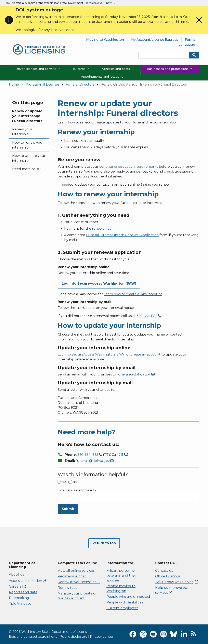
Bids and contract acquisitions (33, 637)
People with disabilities (125, 602)
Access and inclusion (28, 581)
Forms (190, 40)
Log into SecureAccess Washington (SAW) (92, 354)
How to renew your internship (28, 145)
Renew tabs (67, 588)
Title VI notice (20, 604)
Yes (64, 482)
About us (16, 574)
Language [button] (189, 45)
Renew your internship (22, 132)
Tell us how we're (177, 582)
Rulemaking (19, 598)
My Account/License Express (154, 40)
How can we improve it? (77, 490)
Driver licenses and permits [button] (38, 69)
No (75, 482)
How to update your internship (29, 158)
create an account (146, 354)
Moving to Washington (105, 40)
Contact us (164, 571)
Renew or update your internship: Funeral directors (27, 116)
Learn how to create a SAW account (133, 294)
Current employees (122, 608)
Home (14, 84)
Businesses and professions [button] (170, 69)
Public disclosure (73, 637)
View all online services (76, 571)
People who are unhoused (128, 597)
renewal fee (102, 228)
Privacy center (102, 637)
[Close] (199, 24)
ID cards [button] (81, 69)
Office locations (168, 576)
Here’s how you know (99, 3)
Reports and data (23, 592)
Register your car (72, 576)
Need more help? (26, 169)
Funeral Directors (80, 84)
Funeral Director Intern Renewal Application (122, 235)
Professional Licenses (42, 84)
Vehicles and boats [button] (118, 69)
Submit (68, 509)
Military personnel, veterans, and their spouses (122, 575)
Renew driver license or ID (79, 582)
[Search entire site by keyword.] (164, 55)
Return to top (104, 543)
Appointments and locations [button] (104, 77)
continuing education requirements (129, 167)
